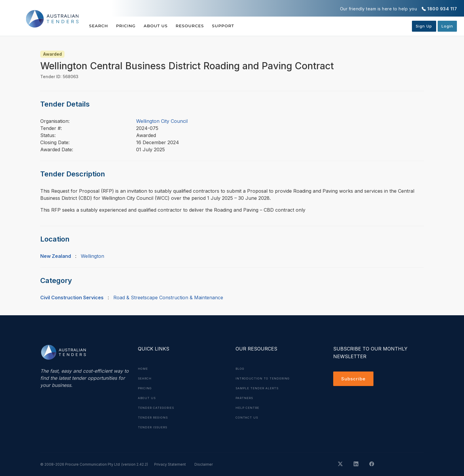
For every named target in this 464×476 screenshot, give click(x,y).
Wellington (92, 256)
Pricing (129, 26)
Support (237, 26)
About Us (163, 26)
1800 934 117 (442, 9)
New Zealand (56, 256)
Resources (200, 26)
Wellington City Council (162, 121)
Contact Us (248, 416)
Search (99, 26)
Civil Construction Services (72, 297)
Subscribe (354, 379)
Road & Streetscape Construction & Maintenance (168, 297)
